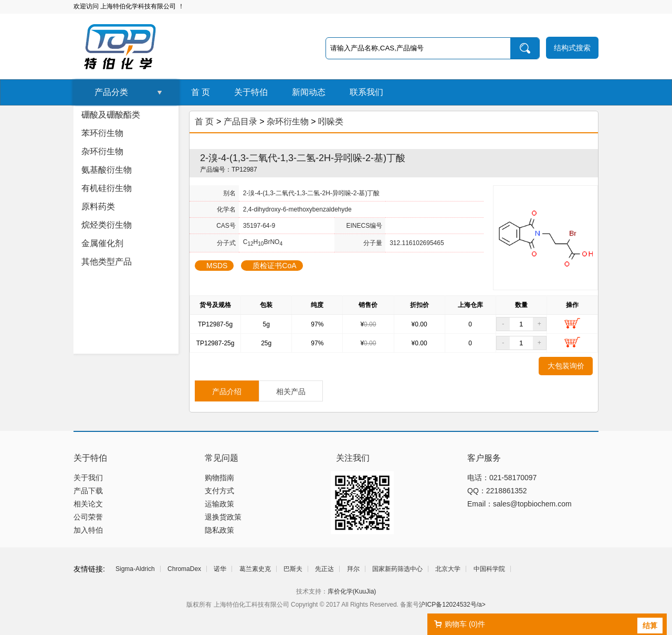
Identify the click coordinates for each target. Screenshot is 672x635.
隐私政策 (219, 530)
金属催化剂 (102, 243)
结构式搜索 (572, 48)
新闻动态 (309, 92)
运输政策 (219, 504)
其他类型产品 (107, 262)
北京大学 (448, 569)
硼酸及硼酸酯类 (111, 115)
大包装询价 (566, 366)
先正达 (324, 569)
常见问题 (222, 458)
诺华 (220, 569)
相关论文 (88, 504)
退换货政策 (223, 517)
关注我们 (353, 458)
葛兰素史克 (255, 569)
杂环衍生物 (102, 151)
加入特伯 (88, 530)
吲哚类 (331, 121)
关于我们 (88, 478)
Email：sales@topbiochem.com (519, 504)
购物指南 (219, 478)
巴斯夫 (293, 569)
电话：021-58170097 (502, 478)
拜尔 (353, 569)
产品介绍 (227, 391)
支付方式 (219, 491)
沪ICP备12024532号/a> (452, 605)
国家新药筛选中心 (397, 569)
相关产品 (291, 391)
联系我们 (366, 92)
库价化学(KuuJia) (352, 591)
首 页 (201, 92)
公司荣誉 (88, 517)
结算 (650, 626)
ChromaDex (184, 569)
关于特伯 (251, 92)
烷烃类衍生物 (107, 225)
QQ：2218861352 (497, 491)
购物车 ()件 (465, 624)
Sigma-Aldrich (135, 569)
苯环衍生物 (102, 133)
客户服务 (484, 458)
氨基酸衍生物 (107, 170)
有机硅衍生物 (107, 188)
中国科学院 (489, 569)
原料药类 (98, 207)
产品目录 (240, 121)
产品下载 (88, 491)
